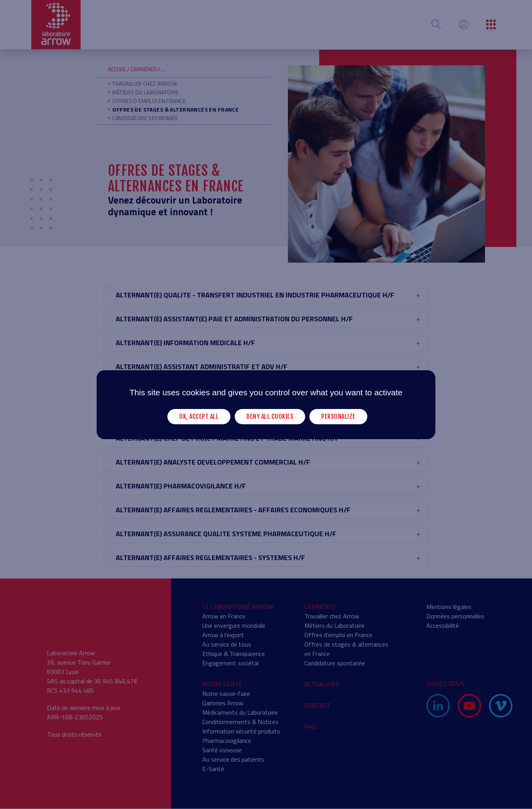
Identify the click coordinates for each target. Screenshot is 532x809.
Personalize (338, 416)
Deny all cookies (270, 416)
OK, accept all (199, 416)
